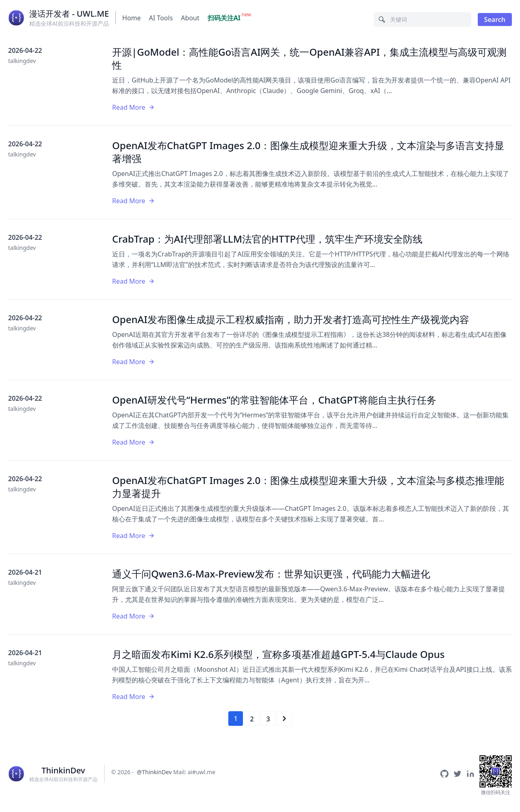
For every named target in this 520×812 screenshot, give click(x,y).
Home (132, 18)
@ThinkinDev (154, 772)
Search (495, 20)
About (190, 18)
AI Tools (161, 18)
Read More (133, 107)
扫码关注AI (224, 18)
